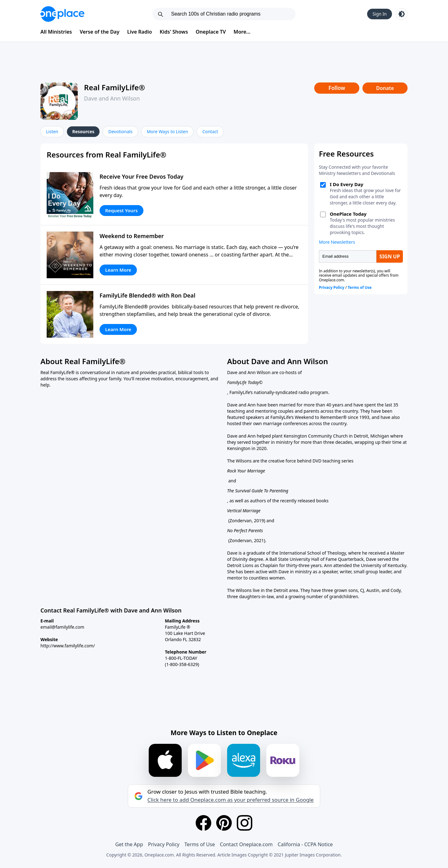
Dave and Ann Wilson (112, 98)
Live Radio (140, 32)
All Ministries (56, 32)
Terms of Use (200, 844)
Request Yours (121, 210)
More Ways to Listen (168, 131)
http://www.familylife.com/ (68, 646)
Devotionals (120, 131)
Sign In (380, 14)
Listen (52, 131)
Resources (83, 131)
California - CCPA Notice (305, 844)
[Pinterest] (224, 823)
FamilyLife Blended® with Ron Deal (147, 295)
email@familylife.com (62, 627)
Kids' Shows (174, 32)
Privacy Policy (164, 844)
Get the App (129, 844)
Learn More (118, 270)
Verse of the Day (100, 32)
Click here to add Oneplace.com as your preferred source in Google (231, 800)
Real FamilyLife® (114, 87)
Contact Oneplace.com (246, 844)
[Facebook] (203, 823)
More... (242, 32)
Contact (210, 131)
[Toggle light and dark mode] (402, 14)
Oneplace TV (211, 32)
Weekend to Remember (132, 236)
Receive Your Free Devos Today (141, 176)
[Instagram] (245, 823)
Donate (385, 88)
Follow (337, 88)
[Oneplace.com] (62, 14)
